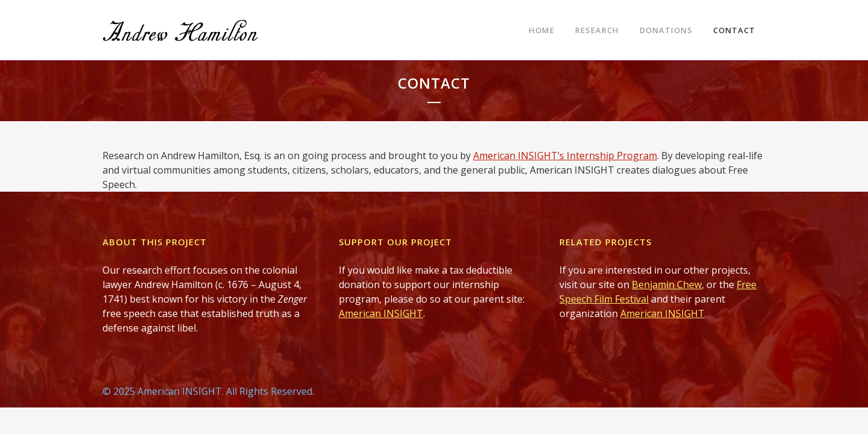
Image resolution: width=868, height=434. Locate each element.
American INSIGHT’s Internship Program (565, 156)
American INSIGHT (381, 313)
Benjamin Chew (667, 285)
